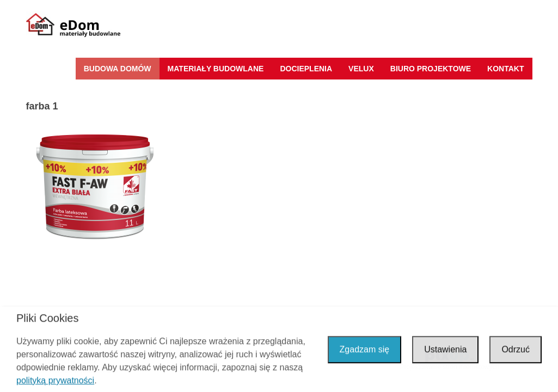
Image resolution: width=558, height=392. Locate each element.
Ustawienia (445, 350)
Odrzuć (516, 350)
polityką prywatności (55, 382)
